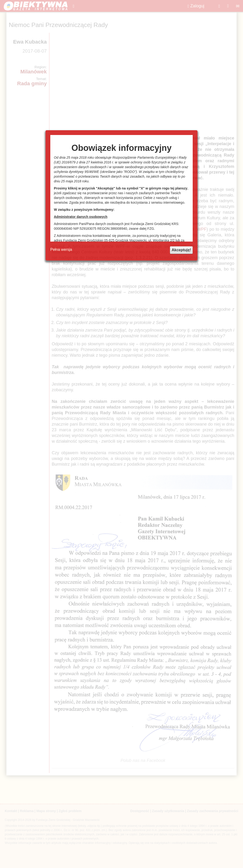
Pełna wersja (61, 250)
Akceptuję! (181, 250)
